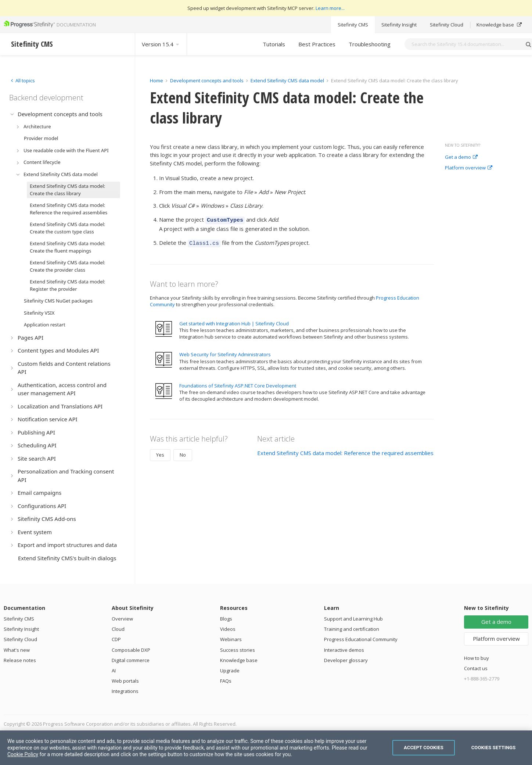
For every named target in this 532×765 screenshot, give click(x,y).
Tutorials (274, 44)
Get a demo (461, 157)
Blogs (226, 619)
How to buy (477, 658)
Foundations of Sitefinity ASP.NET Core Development (238, 383)
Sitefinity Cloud (447, 25)
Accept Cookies (424, 748)
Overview (122, 619)
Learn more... (330, 8)
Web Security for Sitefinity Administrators (225, 352)
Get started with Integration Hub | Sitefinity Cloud (234, 321)
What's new (17, 650)
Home (157, 81)
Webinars (231, 639)
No (183, 453)
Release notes (20, 660)
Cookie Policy (23, 754)
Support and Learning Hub (353, 619)
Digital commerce (131, 660)
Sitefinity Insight (399, 25)
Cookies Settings (494, 748)
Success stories (238, 650)
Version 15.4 (161, 44)
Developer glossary (346, 660)
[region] (266, 748)
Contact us (476, 668)
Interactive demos (344, 650)
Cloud (118, 629)
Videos (228, 629)
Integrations (125, 691)
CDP (116, 639)
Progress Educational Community (361, 639)
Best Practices (317, 44)
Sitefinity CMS (353, 25)
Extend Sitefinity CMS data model (287, 81)
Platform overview (469, 168)
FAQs (226, 681)
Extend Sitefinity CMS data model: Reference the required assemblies (345, 451)
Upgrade (230, 671)
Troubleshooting (370, 44)
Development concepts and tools (207, 81)
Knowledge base (499, 25)
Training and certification (352, 629)
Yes (160, 453)
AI (114, 671)
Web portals (125, 681)
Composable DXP (131, 650)
